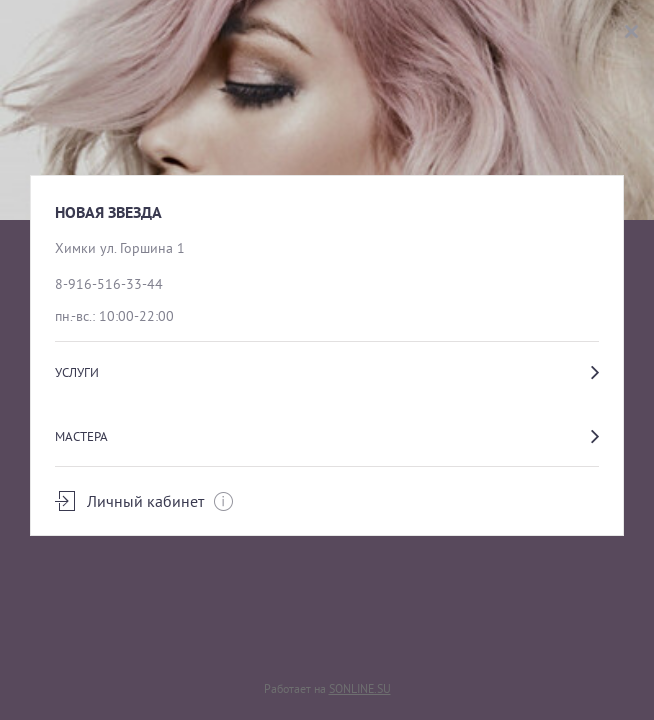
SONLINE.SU (360, 688)
